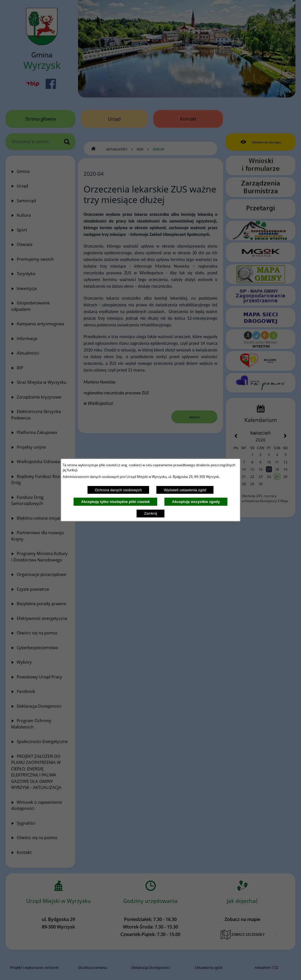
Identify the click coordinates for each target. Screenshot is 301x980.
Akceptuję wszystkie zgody (196, 502)
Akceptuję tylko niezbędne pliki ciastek (116, 502)
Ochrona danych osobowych (118, 490)
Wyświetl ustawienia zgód (185, 490)
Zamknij (151, 513)
